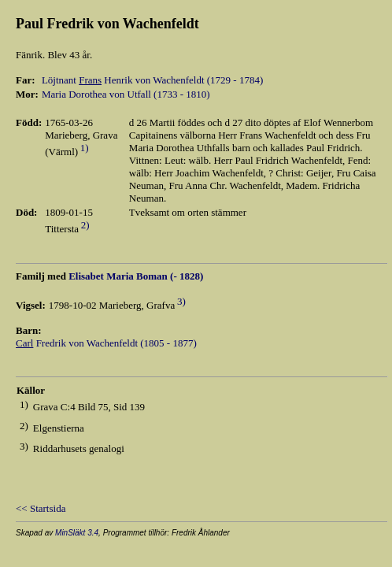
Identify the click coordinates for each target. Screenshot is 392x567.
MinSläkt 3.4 (77, 533)
